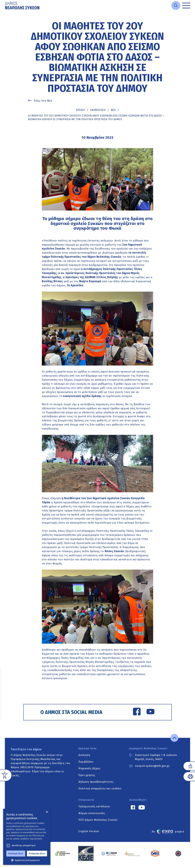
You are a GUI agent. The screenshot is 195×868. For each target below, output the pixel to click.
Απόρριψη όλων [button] (37, 853)
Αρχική (80, 110)
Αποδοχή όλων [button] (16, 853)
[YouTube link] (148, 713)
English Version (89, 834)
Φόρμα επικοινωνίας (92, 816)
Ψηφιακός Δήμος (89, 772)
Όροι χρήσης (87, 778)
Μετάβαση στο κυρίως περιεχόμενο (5, 11)
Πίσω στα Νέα (43, 101)
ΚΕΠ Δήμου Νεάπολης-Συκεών (98, 823)
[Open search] (176, 6)
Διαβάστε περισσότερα (31, 839)
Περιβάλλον (86, 765)
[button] (27, 860)
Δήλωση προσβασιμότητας (96, 785)
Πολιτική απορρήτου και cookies (100, 792)
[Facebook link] (134, 713)
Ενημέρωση (98, 110)
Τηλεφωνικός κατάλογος (94, 810)
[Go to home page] (23, 6)
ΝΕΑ (113, 110)
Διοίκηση (84, 758)
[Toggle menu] (186, 6)
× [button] (47, 812)
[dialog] (27, 837)
